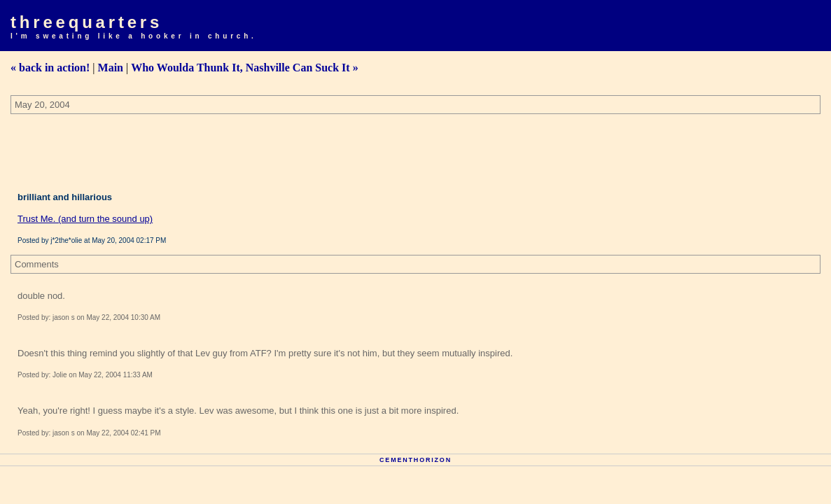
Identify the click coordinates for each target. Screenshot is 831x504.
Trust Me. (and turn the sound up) (85, 219)
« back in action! (50, 68)
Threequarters (86, 22)
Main (111, 68)
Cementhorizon (415, 460)
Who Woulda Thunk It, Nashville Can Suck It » (244, 68)
